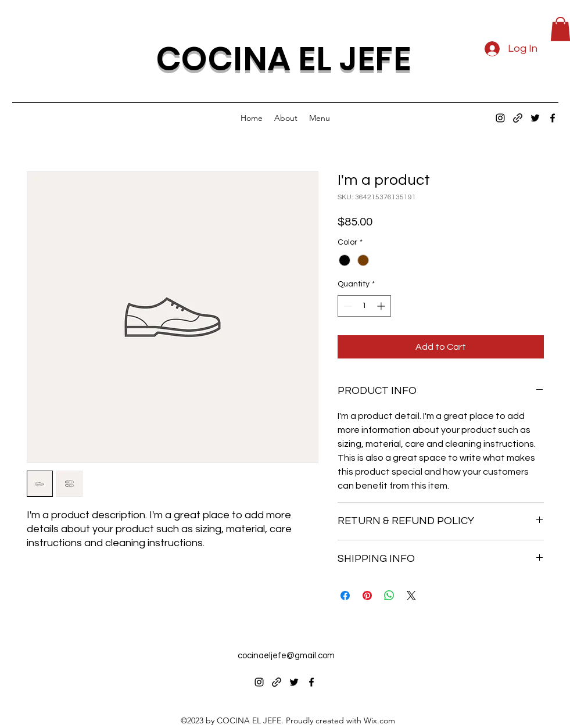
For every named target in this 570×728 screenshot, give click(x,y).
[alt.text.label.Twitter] (535, 118)
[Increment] (382, 306)
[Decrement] (347, 306)
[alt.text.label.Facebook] (553, 118)
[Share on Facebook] (345, 596)
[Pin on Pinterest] (367, 596)
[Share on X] (411, 596)
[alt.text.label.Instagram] (500, 118)
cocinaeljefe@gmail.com (286, 656)
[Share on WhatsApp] (389, 596)
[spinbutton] (364, 306)
